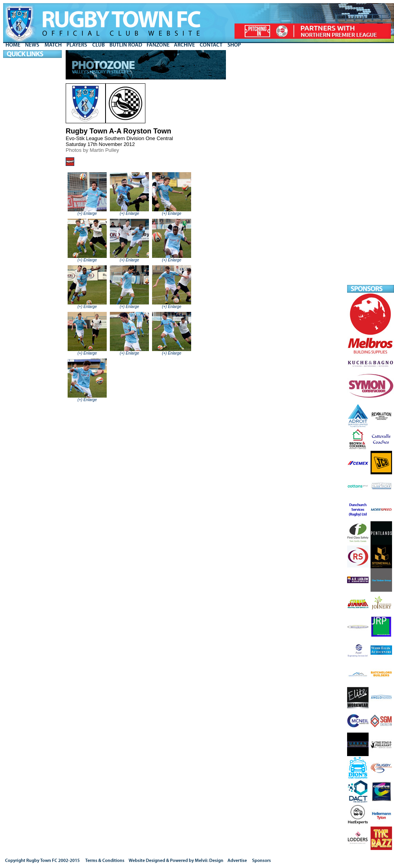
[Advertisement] (371, 167)
